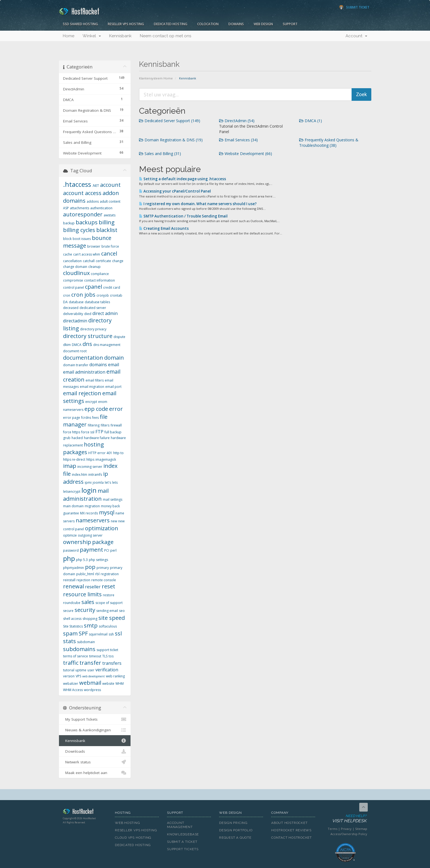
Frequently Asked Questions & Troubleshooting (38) (329, 143)
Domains (236, 24)
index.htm (80, 475)
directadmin (75, 321)
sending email (107, 611)
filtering (94, 425)
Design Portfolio (236, 830)
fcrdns (86, 418)
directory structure (88, 336)
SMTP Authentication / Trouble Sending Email (183, 216)
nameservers (93, 520)
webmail (90, 683)
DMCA (77, 345)
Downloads (95, 751)
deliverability (73, 314)
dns (87, 344)
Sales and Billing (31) (160, 154)
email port (113, 387)
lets (115, 482)
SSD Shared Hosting (80, 24)
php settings (98, 560)
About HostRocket (289, 823)
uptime (81, 670)
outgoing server (90, 535)
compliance (100, 274)
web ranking (115, 676)
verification (107, 670)
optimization (102, 528)
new (114, 521)
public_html (85, 574)
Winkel (92, 36)
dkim (67, 345)
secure (68, 611)
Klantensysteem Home (156, 78)
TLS (105, 656)
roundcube (72, 603)
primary (103, 568)
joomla (98, 482)
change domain (75, 267)
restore (109, 595)
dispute (119, 337)
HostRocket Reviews (291, 830)
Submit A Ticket (182, 842)
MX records (89, 513)
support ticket (107, 650)
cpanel (94, 287)
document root (75, 351)
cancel (109, 253)
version (69, 676)
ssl (118, 633)
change (118, 261)
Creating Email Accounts (164, 228)
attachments (80, 208)
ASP (66, 208)
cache (68, 254)
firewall (116, 425)
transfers (112, 663)
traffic (71, 663)
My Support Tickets (95, 719)
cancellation (72, 261)
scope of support (109, 603)
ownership (77, 542)
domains (98, 365)
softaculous (108, 626)
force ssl (88, 432)
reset (108, 586)
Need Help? (345, 819)
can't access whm (87, 254)
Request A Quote (235, 838)
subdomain (86, 642)
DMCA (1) (311, 121)
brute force (110, 246)
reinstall (69, 580)
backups (87, 222)
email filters (95, 380)
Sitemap (361, 829)
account (110, 185)
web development (94, 676)
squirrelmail (98, 634)
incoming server (90, 467)
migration (92, 506)
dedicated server (93, 308)
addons (93, 201)
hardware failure (97, 438)
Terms (333, 829)
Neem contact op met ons (166, 36)
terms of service (76, 656)
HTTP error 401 (100, 453)
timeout (95, 656)
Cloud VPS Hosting (133, 838)
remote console (104, 580)
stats (70, 641)
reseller (93, 587)
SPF (83, 633)
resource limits (82, 594)
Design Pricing (233, 823)
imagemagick (106, 459)
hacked (77, 438)
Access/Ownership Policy (349, 834)
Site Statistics (73, 626)
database (76, 302)
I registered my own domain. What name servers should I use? (198, 204)
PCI (107, 550)
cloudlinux (76, 273)
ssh (111, 634)
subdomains (79, 649)
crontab (116, 295)
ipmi (88, 482)
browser (94, 246)
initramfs (95, 475)
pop (90, 567)
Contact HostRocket (292, 838)
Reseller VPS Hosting (126, 24)
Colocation (208, 24)
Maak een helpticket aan (95, 773)
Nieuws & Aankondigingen (95, 730)
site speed (112, 618)
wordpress (92, 690)
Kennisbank (120, 36)
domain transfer (76, 365)
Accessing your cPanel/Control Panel (175, 191)
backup (69, 223)
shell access (72, 619)
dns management (107, 345)
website (108, 684)
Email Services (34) (238, 140)
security (85, 610)
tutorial (69, 670)
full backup (113, 432)
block (67, 239)
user (91, 670)
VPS (78, 676)
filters (105, 425)
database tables (97, 302)
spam (70, 633)
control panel (73, 287)
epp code (96, 409)
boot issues (82, 239)
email (114, 365)
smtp (91, 625)
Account (356, 36)
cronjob (103, 295)
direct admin (105, 313)
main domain (73, 506)
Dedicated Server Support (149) (170, 121)
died (88, 314)
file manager (85, 421)
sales (88, 602)
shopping (90, 619)
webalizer (71, 684)
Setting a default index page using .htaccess (183, 179)
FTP (99, 432)
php (69, 558)
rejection (83, 580)
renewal (73, 586)
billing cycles (79, 230)
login (89, 490)
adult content (110, 201)
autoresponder (83, 214)
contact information (100, 280)
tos (111, 656)
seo (122, 611)
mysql (107, 512)
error (116, 409)
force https (72, 432)
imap (70, 466)
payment (91, 550)
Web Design (263, 24)
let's (108, 482)
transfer (90, 663)
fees (95, 418)
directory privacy (93, 329)
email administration (84, 372)
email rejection (82, 393)
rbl (97, 574)
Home (69, 36)
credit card (112, 287)
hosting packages (84, 448)
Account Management (180, 825)
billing (107, 222)
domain (114, 358)
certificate (103, 261)
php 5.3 (82, 560)
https (90, 459)
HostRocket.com (85, 812)
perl (113, 550)
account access (82, 193)
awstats (110, 215)
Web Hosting (128, 823)
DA (65, 302)
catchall (89, 261)
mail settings (113, 499)
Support (290, 24)
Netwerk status (95, 762)
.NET (96, 186)
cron (67, 295)
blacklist (107, 230)
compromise (73, 280)
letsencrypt (72, 492)
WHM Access (73, 690)
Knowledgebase (183, 834)
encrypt (91, 402)
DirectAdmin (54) (237, 121)
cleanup (94, 267)
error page (72, 418)
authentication (101, 208)
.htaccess (77, 184)
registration (110, 574)
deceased (71, 308)
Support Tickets (183, 849)
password (71, 550)
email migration (92, 387)
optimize (70, 535)
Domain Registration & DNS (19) (171, 140)
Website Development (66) (246, 154)
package (103, 542)
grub (67, 438)
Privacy (346, 829)
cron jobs (83, 295)
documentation (83, 358)
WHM (120, 684)
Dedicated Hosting (171, 24)
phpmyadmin (73, 568)
